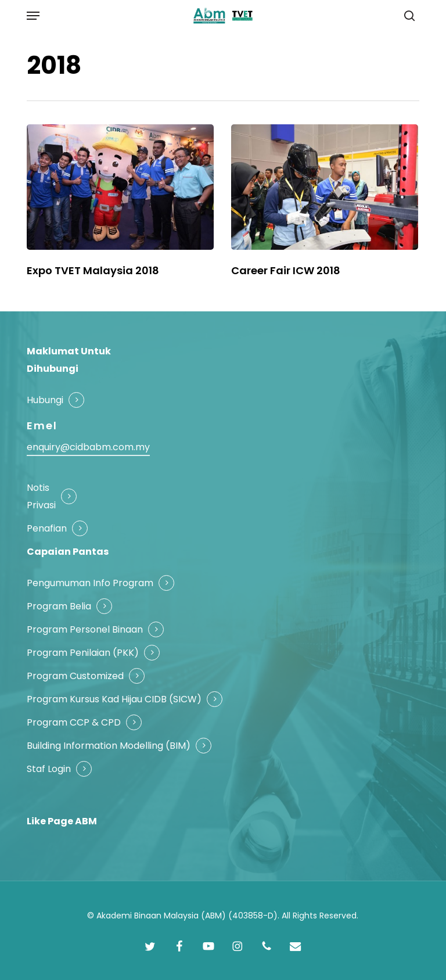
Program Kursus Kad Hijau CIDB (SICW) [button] (114, 699)
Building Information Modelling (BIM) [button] (109, 746)
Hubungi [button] (45, 400)
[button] (33, 16)
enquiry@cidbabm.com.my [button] (88, 447)
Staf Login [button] (49, 769)
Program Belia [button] (59, 606)
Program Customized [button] (75, 676)
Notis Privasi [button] (41, 496)
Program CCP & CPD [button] (74, 722)
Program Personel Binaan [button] (85, 629)
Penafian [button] (47, 528)
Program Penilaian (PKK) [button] (83, 653)
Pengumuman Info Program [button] (90, 583)
